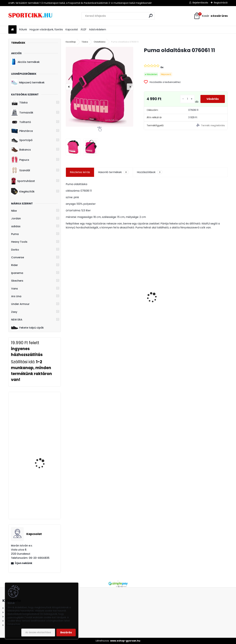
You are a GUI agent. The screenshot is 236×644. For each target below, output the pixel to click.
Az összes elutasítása (38, 632)
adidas (16, 226)
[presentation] (69, 87)
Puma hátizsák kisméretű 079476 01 (208, 304)
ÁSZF (84, 29)
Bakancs (21, 150)
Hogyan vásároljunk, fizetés (46, 29)
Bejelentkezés (200, 3)
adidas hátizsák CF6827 (44, 444)
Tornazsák (22, 113)
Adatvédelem (98, 29)
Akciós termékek (25, 62)
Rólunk (23, 29)
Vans (15, 289)
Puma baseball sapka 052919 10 (123, 296)
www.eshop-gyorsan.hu (125, 641)
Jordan (16, 218)
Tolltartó (21, 122)
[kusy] (187, 99)
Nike (14, 211)
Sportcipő (22, 140)
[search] (151, 16)
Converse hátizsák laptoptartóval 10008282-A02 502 (41, 485)
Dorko (15, 250)
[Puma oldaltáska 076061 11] (99, 87)
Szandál (21, 170)
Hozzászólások (150, 172)
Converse (18, 257)
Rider (15, 265)
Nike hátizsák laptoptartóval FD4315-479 (83, 312)
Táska (19, 103)
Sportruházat (23, 181)
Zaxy (14, 312)
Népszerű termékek (28, 82)
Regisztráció (221, 3)
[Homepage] (12, 30)
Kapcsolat (72, 29)
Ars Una (16, 296)
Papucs (20, 160)
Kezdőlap (71, 42)
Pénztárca (22, 131)
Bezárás (66, 632)
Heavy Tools (19, 242)
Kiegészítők (23, 191)
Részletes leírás (80, 172)
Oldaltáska (100, 42)
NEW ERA (17, 320)
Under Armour (20, 304)
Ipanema (17, 273)
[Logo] (31, 16)
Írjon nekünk (24, 563)
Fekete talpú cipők (27, 328)
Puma (15, 234)
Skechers (17, 281)
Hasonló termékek (113, 172)
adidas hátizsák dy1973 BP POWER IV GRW (44, 407)
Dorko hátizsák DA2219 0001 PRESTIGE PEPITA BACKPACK (165, 305)
